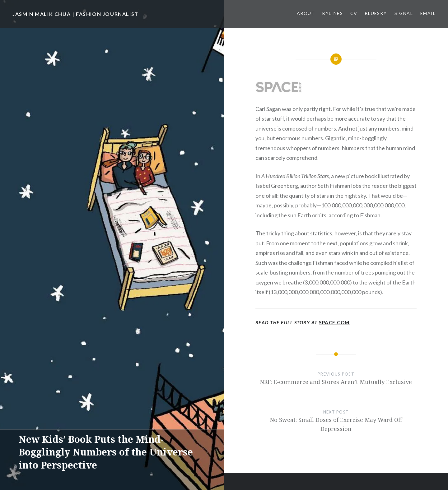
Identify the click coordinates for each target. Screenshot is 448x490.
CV (354, 13)
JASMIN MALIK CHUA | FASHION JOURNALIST (75, 14)
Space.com (334, 322)
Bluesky (376, 13)
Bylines (333, 13)
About (306, 13)
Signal (404, 13)
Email (428, 13)
